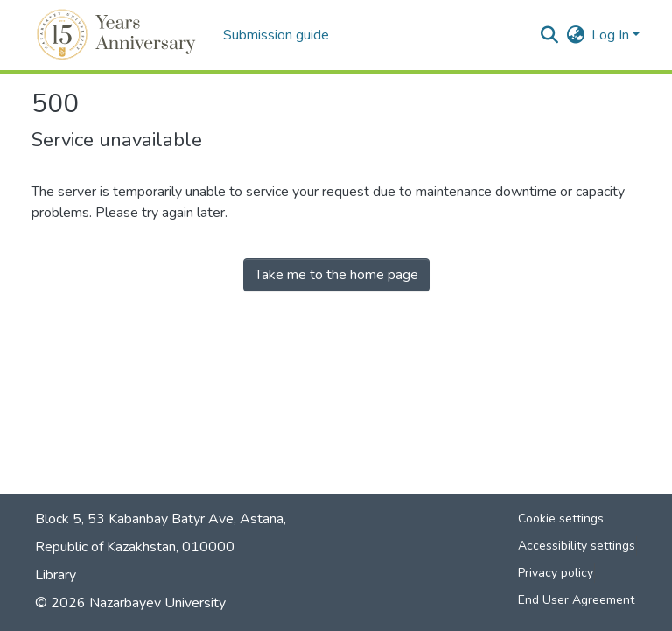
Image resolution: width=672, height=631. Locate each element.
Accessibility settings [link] (577, 546)
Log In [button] (612, 35)
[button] (119, 35)
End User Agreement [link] (576, 600)
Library (56, 575)
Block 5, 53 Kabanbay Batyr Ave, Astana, (161, 519)
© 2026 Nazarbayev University (130, 603)
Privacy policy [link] (556, 573)
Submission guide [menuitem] (276, 35)
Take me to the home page (336, 275)
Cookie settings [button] (561, 519)
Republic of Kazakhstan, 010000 (135, 547)
